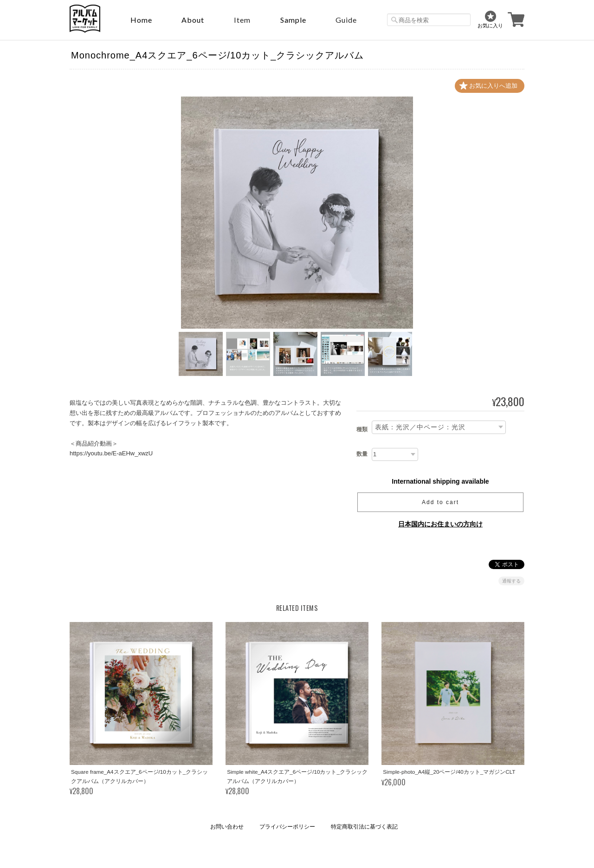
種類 (362, 429)
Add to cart (440, 502)
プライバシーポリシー (287, 827)
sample (293, 20)
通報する (511, 581)
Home (141, 20)
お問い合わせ (227, 827)
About (193, 20)
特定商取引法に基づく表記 (364, 827)
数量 (362, 454)
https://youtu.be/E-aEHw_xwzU (111, 453)
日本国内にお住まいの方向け (440, 524)
